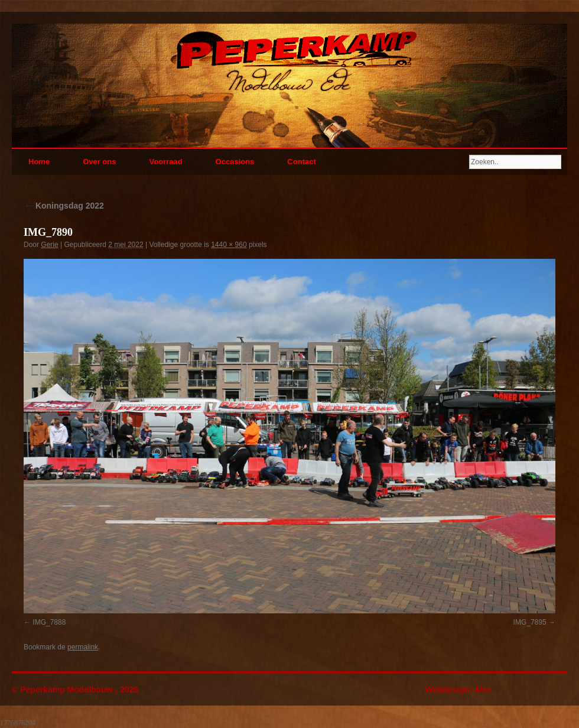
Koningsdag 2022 (64, 206)
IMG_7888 (49, 622)
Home (39, 162)
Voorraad (165, 162)
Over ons (99, 162)
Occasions (235, 162)
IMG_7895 (530, 622)
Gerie (49, 245)
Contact (301, 162)
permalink (83, 647)
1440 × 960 (229, 245)
